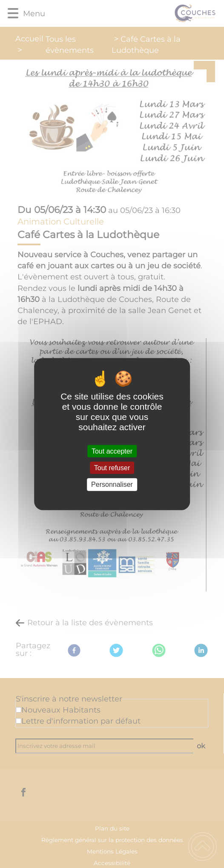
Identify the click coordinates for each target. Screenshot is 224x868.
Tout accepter (112, 451)
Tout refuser (112, 468)
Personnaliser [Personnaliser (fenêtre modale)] (112, 484)
